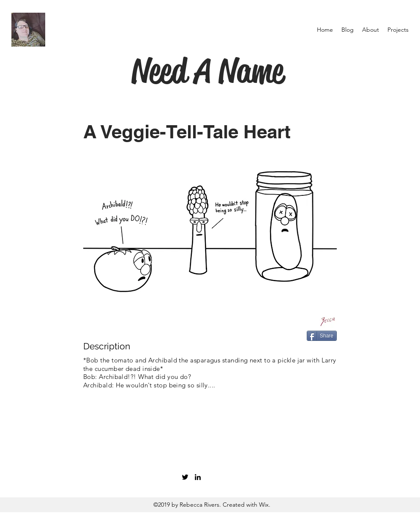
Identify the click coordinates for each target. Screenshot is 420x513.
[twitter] (185, 477)
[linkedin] (198, 477)
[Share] (322, 336)
